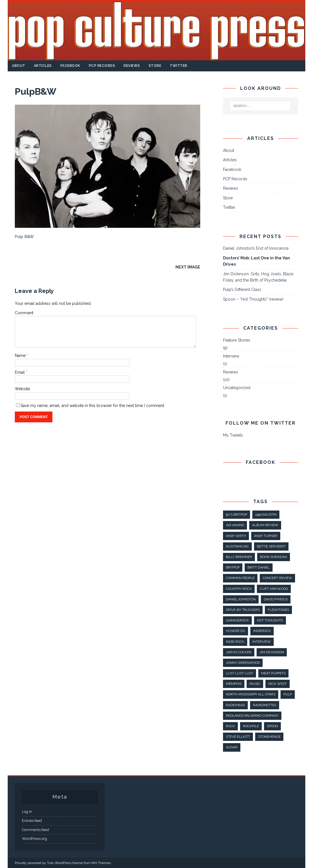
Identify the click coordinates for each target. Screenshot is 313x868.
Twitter (179, 66)
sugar (232, 747)
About (19, 66)
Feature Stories (237, 340)
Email (20, 372)
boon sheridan (274, 557)
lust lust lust (240, 673)
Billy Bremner (239, 557)
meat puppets (273, 673)
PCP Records (102, 66)
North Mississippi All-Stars (251, 694)
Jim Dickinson (272, 652)
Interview (231, 356)
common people (240, 578)
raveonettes (265, 705)
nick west (278, 684)
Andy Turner (266, 536)
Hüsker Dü (236, 631)
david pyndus (276, 599)
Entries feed (32, 821)
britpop (233, 567)
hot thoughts (270, 620)
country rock (239, 589)
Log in (27, 812)
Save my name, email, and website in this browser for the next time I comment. (93, 406)
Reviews (132, 66)
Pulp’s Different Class (242, 290)
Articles (43, 66)
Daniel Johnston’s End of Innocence (256, 248)
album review (265, 525)
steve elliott (238, 737)
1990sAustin (266, 514)
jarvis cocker (239, 652)
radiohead (235, 705)
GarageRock (237, 620)
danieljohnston (241, 599)
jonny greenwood (243, 663)
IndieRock (262, 631)
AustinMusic (237, 546)
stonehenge (269, 737)
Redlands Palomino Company (252, 716)
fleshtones (278, 610)
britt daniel (259, 567)
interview (262, 642)
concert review (277, 578)
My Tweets (233, 435)
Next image (188, 267)
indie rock (235, 642)
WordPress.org (34, 839)
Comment (24, 313)
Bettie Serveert (271, 546)
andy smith (236, 536)
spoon (272, 726)
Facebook (70, 66)
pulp (288, 694)
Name (21, 356)
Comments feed (35, 830)
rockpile (251, 726)
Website (22, 389)
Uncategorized (237, 388)
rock (230, 726)
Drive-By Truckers (243, 610)
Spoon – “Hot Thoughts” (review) (253, 299)
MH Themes (101, 863)
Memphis (234, 684)
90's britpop (237, 514)
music (255, 684)
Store (155, 66)
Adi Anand (235, 525)
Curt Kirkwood (274, 589)
